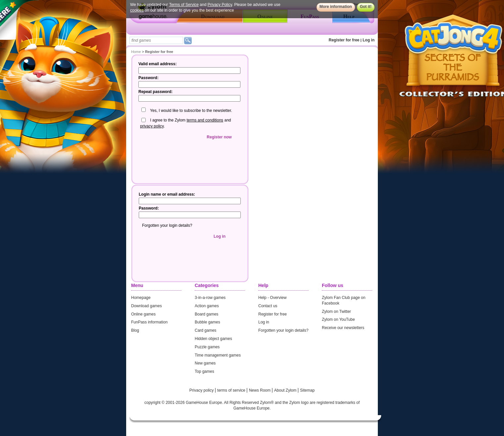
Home (136, 52)
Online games (143, 314)
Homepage (141, 298)
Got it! (366, 7)
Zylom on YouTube (338, 319)
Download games (147, 306)
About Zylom (286, 390)
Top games (204, 371)
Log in (369, 40)
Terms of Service (184, 5)
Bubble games (207, 322)
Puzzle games (207, 347)
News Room (260, 390)
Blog (135, 330)
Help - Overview (272, 298)
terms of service (232, 390)
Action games (207, 306)
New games (205, 363)
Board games (206, 314)
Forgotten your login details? (283, 330)
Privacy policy (202, 390)
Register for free (344, 40)
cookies (137, 10)
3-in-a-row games (210, 298)
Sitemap (307, 390)
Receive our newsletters (343, 328)
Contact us (268, 306)
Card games (205, 330)
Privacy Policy (220, 5)
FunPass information (149, 322)
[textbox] (156, 40)
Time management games (218, 355)
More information (336, 7)
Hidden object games (213, 339)
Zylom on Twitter (336, 312)
